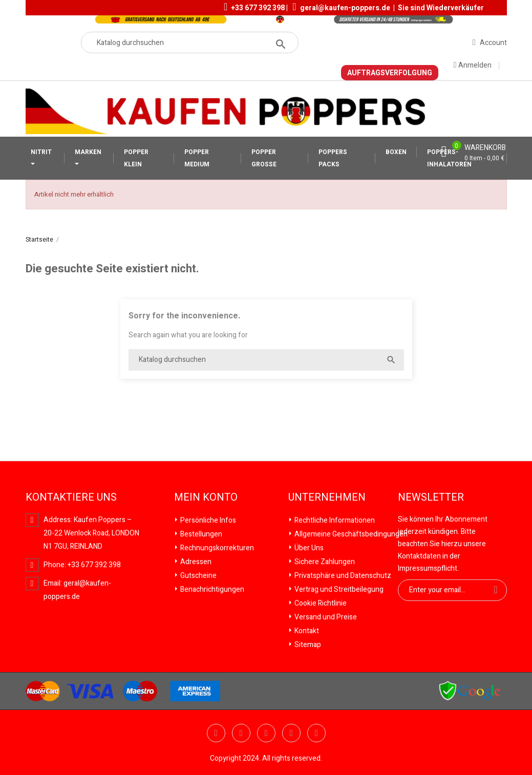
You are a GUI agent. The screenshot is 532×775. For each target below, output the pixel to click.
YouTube (241, 733)
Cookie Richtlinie (320, 603)
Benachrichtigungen (211, 589)
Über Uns (308, 548)
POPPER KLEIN (136, 158)
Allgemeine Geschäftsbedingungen (350, 534)
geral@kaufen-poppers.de (345, 8)
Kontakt (306, 631)
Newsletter (431, 498)
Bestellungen (200, 534)
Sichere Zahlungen (324, 562)
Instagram (316, 733)
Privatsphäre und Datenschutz (342, 576)
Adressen (195, 562)
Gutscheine (198, 576)
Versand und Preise (325, 617)
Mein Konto (206, 498)
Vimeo (291, 733)
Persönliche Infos (207, 520)
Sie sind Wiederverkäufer (441, 8)
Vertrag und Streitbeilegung (338, 589)
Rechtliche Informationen (334, 520)
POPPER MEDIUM (197, 158)
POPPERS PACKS (333, 158)
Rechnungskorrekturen (216, 548)
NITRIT (41, 152)
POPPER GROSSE (264, 158)
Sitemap (307, 645)
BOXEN (396, 152)
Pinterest (266, 733)
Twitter (216, 733)
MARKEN (88, 152)
